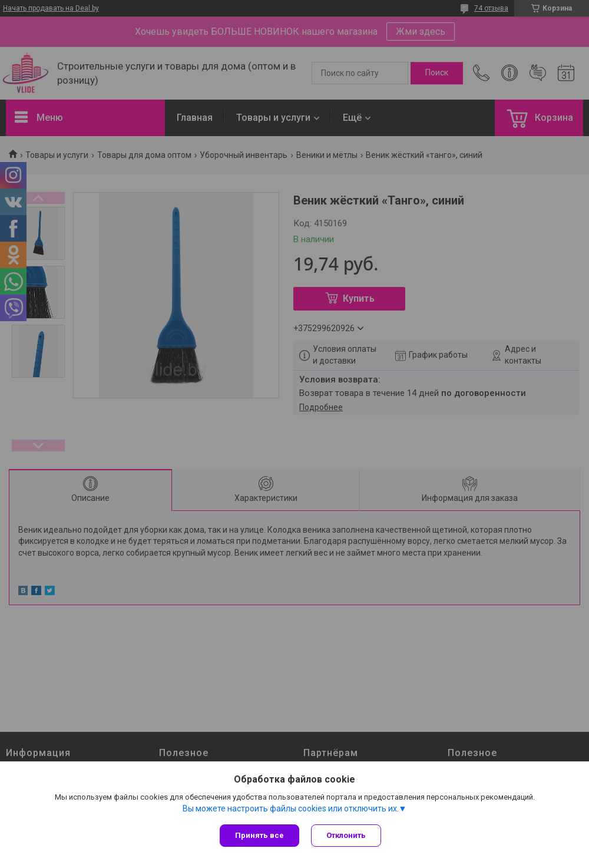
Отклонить (346, 835)
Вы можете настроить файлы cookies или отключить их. (291, 808)
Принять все (259, 835)
